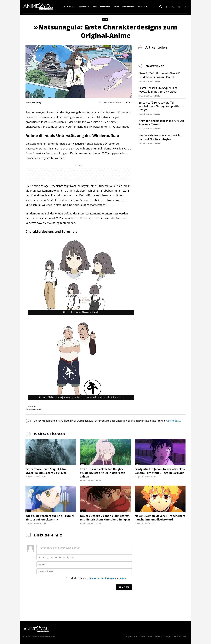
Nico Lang (36, 103)
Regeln (123, 578)
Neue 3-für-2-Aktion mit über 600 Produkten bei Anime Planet (160, 75)
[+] (73, 557)
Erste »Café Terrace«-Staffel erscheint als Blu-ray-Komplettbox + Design (161, 106)
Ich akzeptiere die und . (99, 578)
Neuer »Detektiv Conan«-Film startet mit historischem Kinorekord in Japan (105, 518)
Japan (105, 19)
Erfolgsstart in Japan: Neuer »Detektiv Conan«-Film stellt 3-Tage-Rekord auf (160, 471)
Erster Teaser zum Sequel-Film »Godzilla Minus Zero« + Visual (158, 90)
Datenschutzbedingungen (102, 578)
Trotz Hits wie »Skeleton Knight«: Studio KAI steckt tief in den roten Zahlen (103, 473)
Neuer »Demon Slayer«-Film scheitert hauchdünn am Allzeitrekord (160, 518)
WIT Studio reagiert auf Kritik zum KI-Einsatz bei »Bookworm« (50, 518)
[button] (161, 7)
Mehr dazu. (174, 421)
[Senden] (124, 587)
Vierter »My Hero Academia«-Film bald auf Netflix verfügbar (160, 137)
